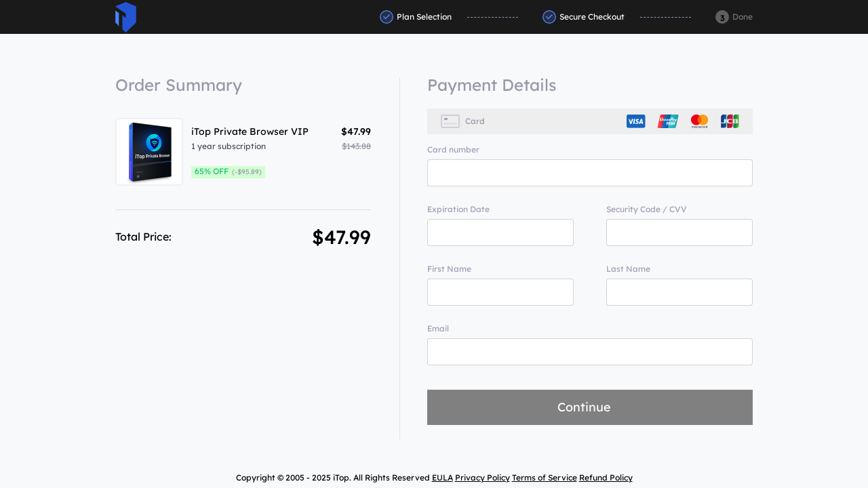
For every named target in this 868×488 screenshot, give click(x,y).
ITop (126, 17)
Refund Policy (606, 477)
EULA (442, 477)
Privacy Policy (482, 477)
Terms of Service (545, 477)
